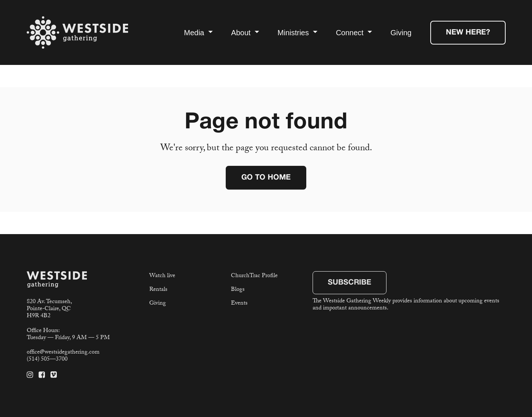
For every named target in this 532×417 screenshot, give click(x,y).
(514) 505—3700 (47, 360)
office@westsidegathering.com (63, 353)
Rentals (158, 290)
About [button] (242, 33)
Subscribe (350, 283)
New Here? (468, 33)
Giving (401, 33)
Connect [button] (351, 33)
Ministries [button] (294, 33)
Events (239, 304)
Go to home (266, 178)
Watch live (162, 276)
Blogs (238, 290)
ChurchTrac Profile (254, 276)
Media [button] (195, 33)
